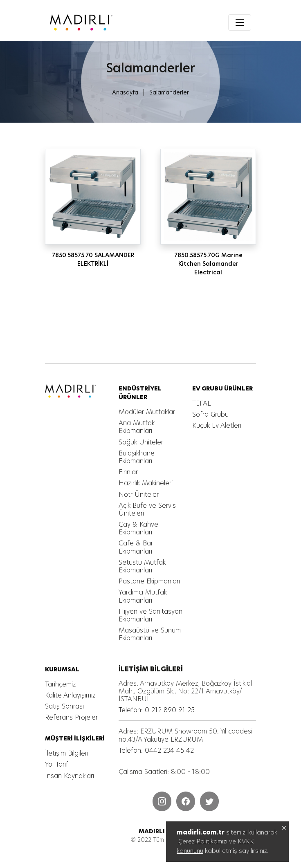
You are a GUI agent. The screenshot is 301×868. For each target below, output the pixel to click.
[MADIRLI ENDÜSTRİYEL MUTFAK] (112, 22)
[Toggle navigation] (240, 22)
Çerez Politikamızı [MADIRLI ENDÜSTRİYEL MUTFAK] (203, 841)
